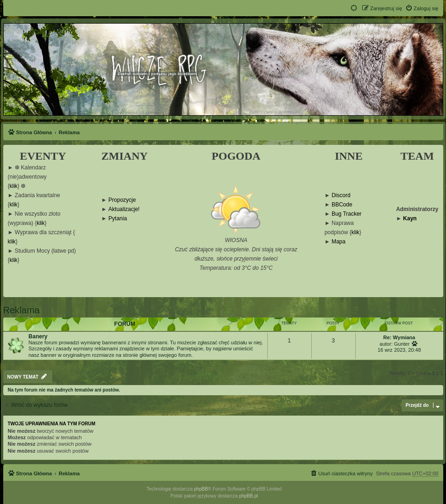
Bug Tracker (347, 214)
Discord (341, 196)
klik (14, 186)
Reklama (22, 310)
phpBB (201, 489)
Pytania (118, 219)
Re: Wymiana (399, 337)
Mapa (339, 242)
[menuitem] (422, 8)
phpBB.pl (248, 496)
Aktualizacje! (124, 209)
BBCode (342, 205)
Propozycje (122, 200)
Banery (38, 336)
